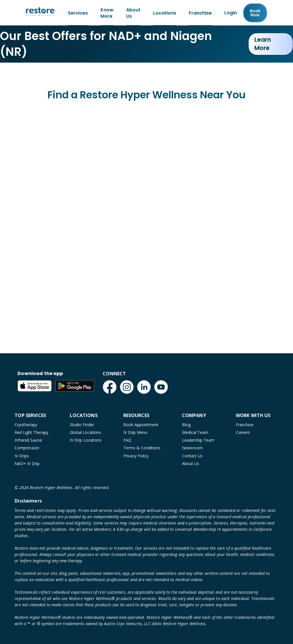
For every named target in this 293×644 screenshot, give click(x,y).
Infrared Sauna (28, 440)
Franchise (245, 425)
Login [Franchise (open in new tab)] (231, 13)
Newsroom (192, 448)
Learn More (263, 45)
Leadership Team (198, 440)
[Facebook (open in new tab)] (110, 387)
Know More (107, 13)
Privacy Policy (136, 456)
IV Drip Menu (135, 432)
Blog (186, 425)
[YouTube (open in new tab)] (161, 387)
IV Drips (22, 456)
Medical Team (195, 432)
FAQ (127, 440)
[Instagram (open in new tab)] (127, 387)
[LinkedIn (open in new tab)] (144, 387)
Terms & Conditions (142, 448)
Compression (27, 448)
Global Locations (85, 432)
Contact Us (192, 456)
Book (255, 13)
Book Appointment (141, 425)
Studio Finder (82, 425)
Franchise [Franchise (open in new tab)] (200, 13)
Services (78, 13)
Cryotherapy (26, 425)
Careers (243, 432)
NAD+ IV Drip (27, 463)
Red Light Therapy (31, 432)
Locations (165, 13)
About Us (133, 13)
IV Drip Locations (86, 440)
